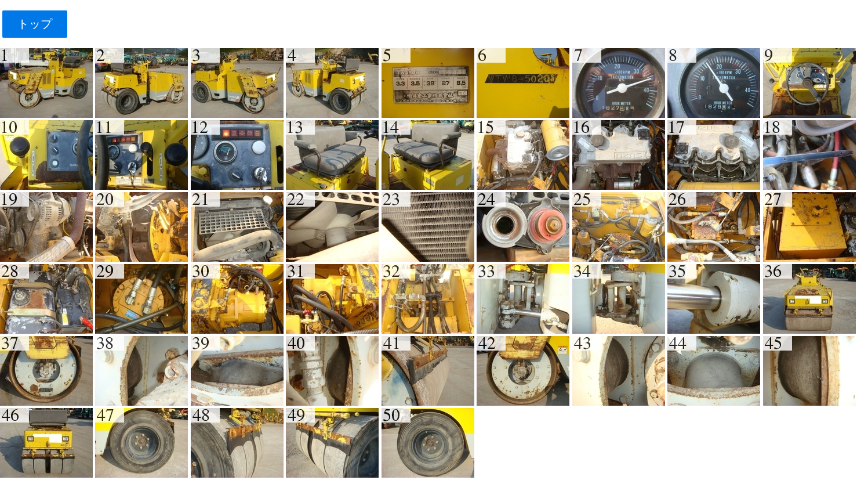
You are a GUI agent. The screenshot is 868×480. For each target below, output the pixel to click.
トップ (34, 24)
